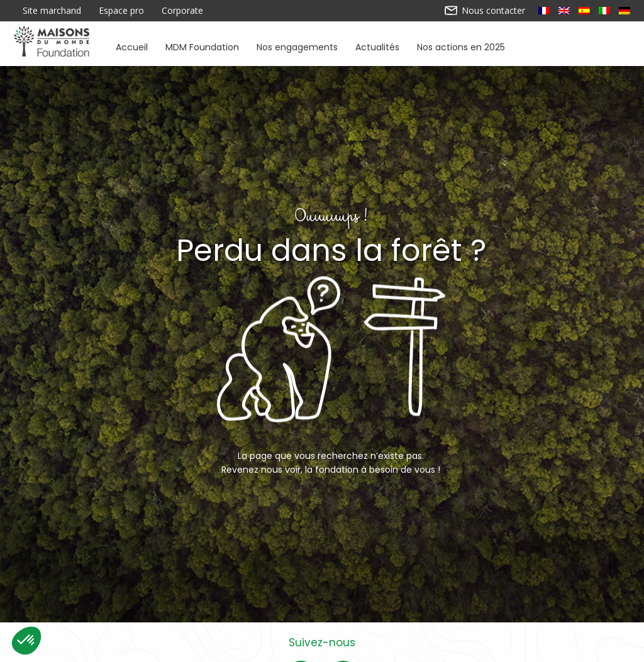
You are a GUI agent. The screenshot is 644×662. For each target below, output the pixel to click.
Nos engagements (297, 46)
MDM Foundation (202, 46)
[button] (26, 641)
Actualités (377, 46)
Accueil (132, 46)
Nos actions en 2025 (461, 46)
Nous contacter (485, 11)
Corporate (182, 11)
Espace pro (121, 11)
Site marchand (52, 11)
